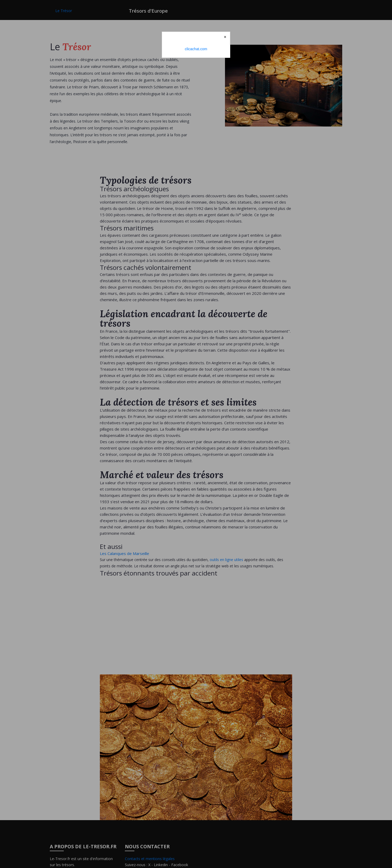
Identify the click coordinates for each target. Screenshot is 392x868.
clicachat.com (196, 49)
